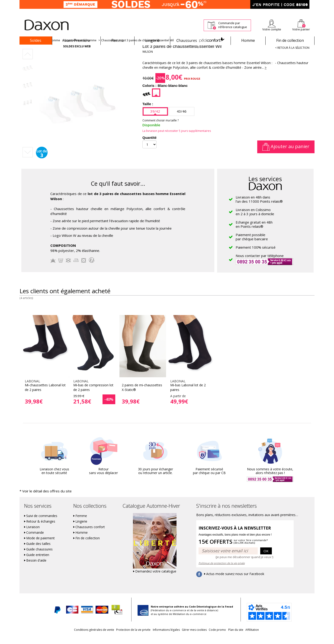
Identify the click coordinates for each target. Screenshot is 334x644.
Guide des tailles (38, 551)
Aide (297, 12)
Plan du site (246, 637)
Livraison (33, 535)
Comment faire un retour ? (227, 12)
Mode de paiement (40, 546)
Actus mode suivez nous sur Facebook (235, 582)
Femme (118, 40)
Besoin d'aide (36, 568)
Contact (309, 12)
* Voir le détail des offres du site (41, 499)
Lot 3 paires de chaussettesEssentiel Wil (148, 48)
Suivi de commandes (42, 524)
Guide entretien (38, 563)
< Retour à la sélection (292, 56)
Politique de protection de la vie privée (222, 571)
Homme (248, 40)
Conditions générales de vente (78, 637)
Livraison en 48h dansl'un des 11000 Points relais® (259, 207)
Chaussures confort (90, 535)
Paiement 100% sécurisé (256, 255)
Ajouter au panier (286, 154)
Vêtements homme (48, 48)
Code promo (223, 637)
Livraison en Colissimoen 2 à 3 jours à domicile (255, 220)
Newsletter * (269, 12)
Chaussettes (109, 48)
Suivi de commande (193, 12)
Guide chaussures (39, 557)
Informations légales (161, 637)
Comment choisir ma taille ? (161, 128)
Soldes (36, 40)
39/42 (155, 119)
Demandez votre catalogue (156, 579)
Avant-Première (76, 40)
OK (266, 558)
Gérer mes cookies (194, 637)
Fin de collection (290, 40)
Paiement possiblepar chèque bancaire (252, 245)
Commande (35, 540)
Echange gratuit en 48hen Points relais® (254, 232)
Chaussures (200, 40)
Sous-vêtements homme (81, 48)
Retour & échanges (41, 529)
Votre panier (301, 29)
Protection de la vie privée (123, 637)
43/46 (182, 119)
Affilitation (268, 637)
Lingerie (152, 40)
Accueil (26, 48)
